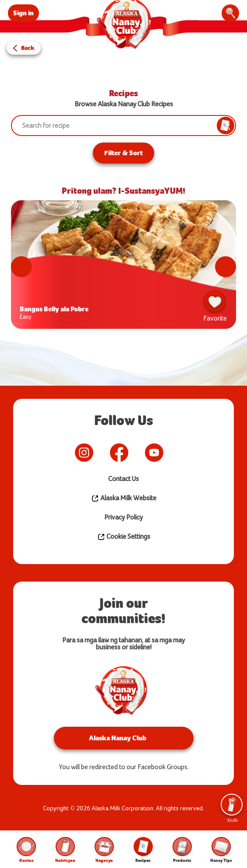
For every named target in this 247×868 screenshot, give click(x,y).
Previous (21, 267)
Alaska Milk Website (124, 498)
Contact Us (123, 479)
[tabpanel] (123, 267)
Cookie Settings (124, 537)
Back (28, 48)
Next (226, 267)
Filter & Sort (123, 153)
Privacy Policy (123, 518)
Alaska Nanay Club (118, 738)
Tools (232, 808)
